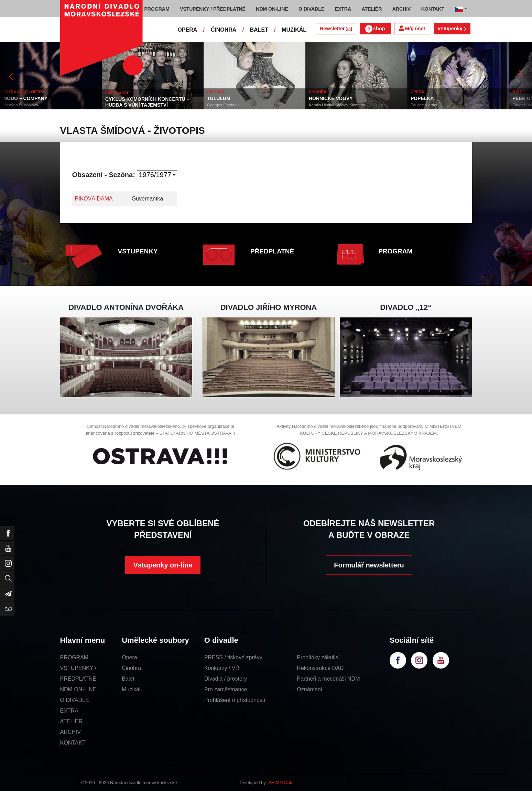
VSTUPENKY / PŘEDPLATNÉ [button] (213, 9)
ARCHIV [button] (402, 9)
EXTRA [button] (343, 9)
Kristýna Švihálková (21, 105)
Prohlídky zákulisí (318, 657)
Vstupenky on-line (163, 565)
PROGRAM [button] (157, 9)
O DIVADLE (75, 700)
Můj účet (412, 28)
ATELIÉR (72, 721)
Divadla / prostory (226, 679)
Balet (128, 679)
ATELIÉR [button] (372, 9)
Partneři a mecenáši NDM (328, 679)
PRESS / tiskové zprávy (233, 657)
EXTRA (69, 711)
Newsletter (336, 29)
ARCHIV (70, 732)
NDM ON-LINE (78, 689)
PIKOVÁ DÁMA (94, 199)
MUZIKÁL (294, 30)
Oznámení (310, 689)
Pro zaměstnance (226, 689)
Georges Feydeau (223, 105)
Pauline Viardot (424, 105)
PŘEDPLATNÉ (272, 251)
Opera (129, 657)
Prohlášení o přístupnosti (235, 700)
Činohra (131, 668)
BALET (259, 30)
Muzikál (131, 689)
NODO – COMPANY (25, 98)
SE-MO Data (281, 783)
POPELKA (422, 98)
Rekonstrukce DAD (320, 668)
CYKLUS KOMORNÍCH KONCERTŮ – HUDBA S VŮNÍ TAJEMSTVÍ (147, 102)
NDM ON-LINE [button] (272, 9)
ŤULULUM (219, 98)
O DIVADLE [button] (311, 9)
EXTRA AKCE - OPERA (24, 92)
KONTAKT (73, 743)
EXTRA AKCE (117, 93)
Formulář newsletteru (369, 565)
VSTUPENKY (138, 251)
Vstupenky (452, 29)
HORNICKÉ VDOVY (331, 98)
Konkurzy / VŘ (222, 668)
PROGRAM (395, 251)
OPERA (188, 30)
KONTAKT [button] (433, 9)
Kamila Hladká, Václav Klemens (337, 105)
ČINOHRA (224, 30)
